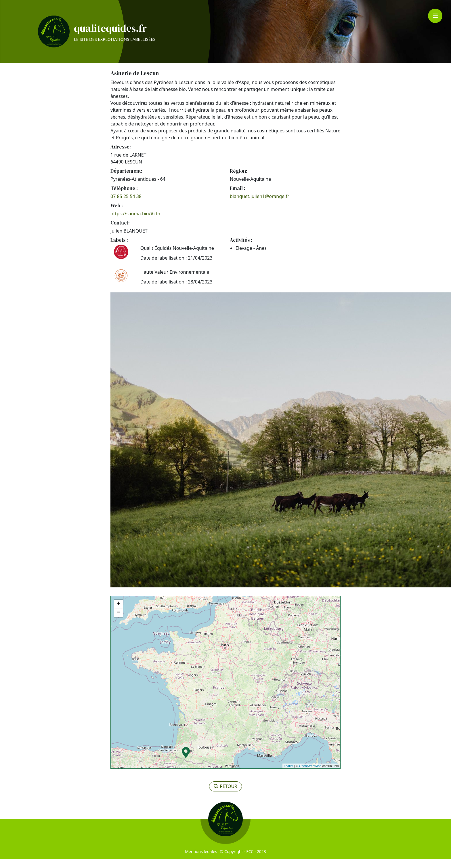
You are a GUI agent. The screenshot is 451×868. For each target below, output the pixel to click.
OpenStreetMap (310, 775)
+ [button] (119, 613)
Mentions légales (201, 860)
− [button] (119, 622)
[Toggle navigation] (435, 16)
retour (226, 795)
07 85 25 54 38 (126, 205)
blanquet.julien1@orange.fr (259, 205)
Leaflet (289, 775)
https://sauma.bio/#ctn (135, 222)
